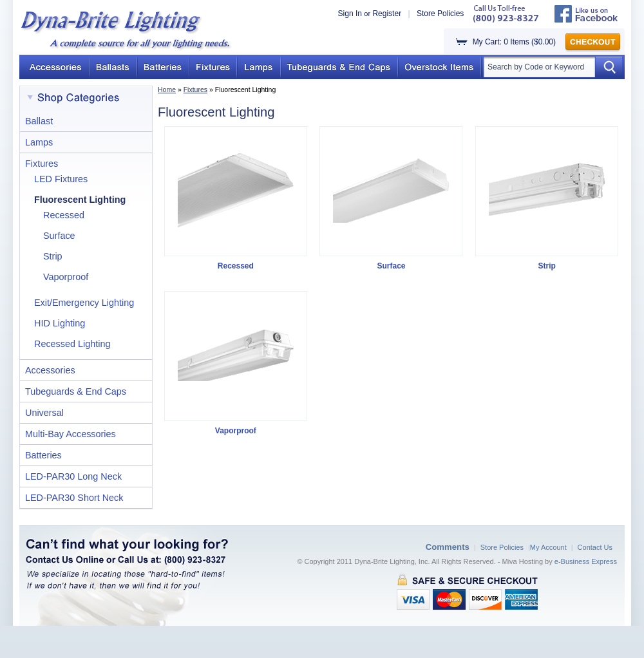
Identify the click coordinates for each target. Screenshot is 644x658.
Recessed (64, 215)
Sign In (350, 14)
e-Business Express (586, 561)
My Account (548, 547)
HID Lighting (60, 323)
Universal (44, 413)
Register (387, 14)
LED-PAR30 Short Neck (74, 498)
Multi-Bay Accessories (71, 434)
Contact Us (595, 547)
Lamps (39, 142)
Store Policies (440, 14)
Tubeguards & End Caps (76, 391)
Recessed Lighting (72, 344)
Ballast (39, 121)
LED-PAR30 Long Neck (73, 476)
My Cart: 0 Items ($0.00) (514, 42)
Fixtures (195, 89)
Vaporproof (66, 277)
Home (167, 89)
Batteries (43, 455)
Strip (53, 256)
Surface (59, 236)
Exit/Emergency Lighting (84, 303)
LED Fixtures (61, 179)
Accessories (50, 370)
